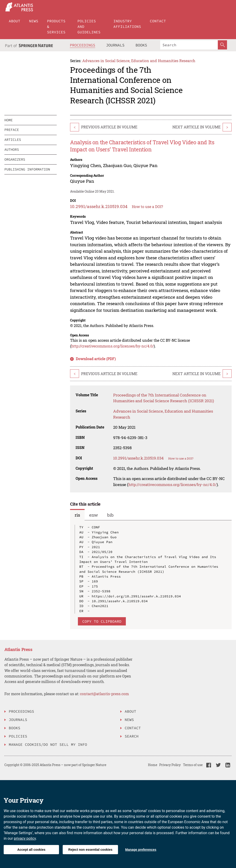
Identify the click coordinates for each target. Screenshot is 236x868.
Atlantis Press (18, 649)
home (9, 120)
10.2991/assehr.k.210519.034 (99, 206)
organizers (15, 159)
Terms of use (193, 765)
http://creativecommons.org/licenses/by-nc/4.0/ (112, 346)
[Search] (189, 45)
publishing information (27, 169)
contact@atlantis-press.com (104, 694)
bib (110, 515)
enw (94, 515)
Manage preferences (141, 850)
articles (13, 140)
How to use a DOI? (147, 207)
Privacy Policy (170, 765)
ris (77, 515)
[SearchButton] (222, 45)
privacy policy (25, 838)
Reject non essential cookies (90, 850)
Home (153, 765)
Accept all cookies (31, 850)
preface (12, 130)
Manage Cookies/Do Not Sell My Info (48, 744)
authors (12, 149)
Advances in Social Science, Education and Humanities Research (139, 61)
